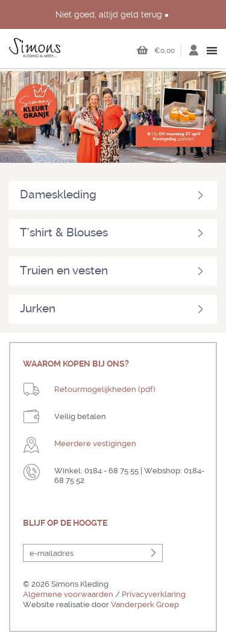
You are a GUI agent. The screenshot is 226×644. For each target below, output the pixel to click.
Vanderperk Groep (145, 605)
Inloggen (193, 54)
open (212, 51)
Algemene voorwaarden (68, 594)
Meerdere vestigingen (95, 444)
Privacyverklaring (154, 594)
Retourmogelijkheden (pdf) (105, 389)
